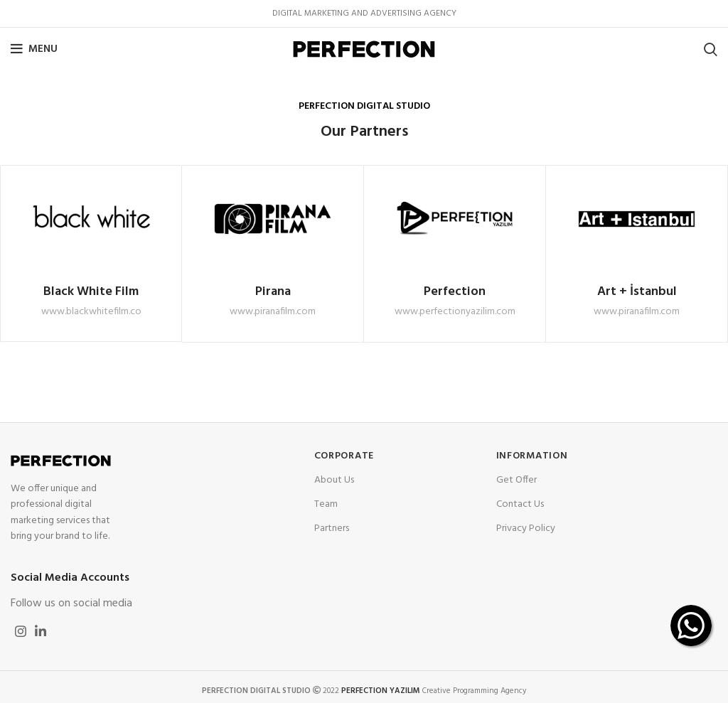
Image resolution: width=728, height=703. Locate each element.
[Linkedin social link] (41, 631)
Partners (332, 528)
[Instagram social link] (21, 631)
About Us (334, 480)
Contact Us (520, 504)
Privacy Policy (526, 528)
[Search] (711, 49)
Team (326, 504)
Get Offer (516, 480)
